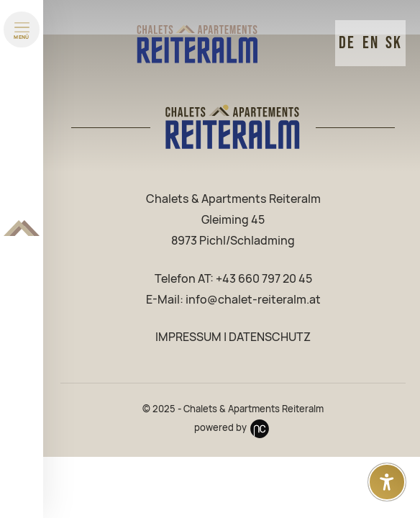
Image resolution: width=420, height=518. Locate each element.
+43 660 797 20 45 (264, 279)
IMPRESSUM (188, 337)
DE (347, 43)
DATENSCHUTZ (270, 337)
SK (394, 43)
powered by (233, 428)
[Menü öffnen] (22, 29)
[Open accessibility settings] (387, 482)
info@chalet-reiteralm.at (253, 300)
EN (371, 43)
